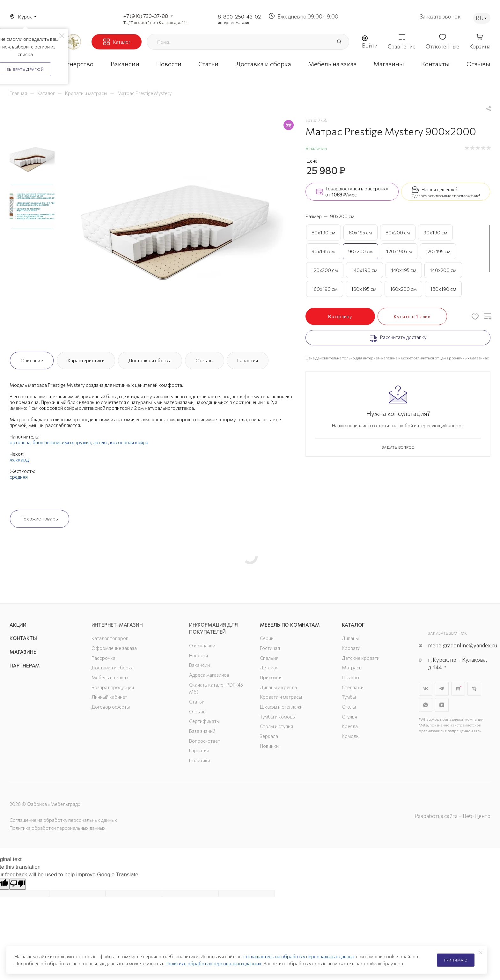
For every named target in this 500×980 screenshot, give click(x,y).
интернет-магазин (234, 22)
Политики (200, 760)
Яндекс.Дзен (442, 705)
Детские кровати (361, 658)
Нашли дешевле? (440, 189)
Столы (349, 707)
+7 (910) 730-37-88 (146, 16)
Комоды (351, 736)
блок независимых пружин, (63, 442)
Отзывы (204, 360)
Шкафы (350, 677)
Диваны (350, 638)
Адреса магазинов (209, 675)
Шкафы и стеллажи (281, 707)
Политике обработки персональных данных (213, 963)
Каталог (353, 625)
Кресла (350, 726)
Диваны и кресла (278, 687)
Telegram (442, 689)
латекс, (102, 442)
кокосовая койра (129, 442)
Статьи (197, 702)
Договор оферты (111, 707)
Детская (269, 667)
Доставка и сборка (150, 360)
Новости (199, 655)
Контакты (23, 638)
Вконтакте (426, 689)
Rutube (458, 689)
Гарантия (248, 360)
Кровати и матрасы (281, 697)
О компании (202, 645)
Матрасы (352, 667)
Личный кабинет (109, 697)
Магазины (23, 652)
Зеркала (269, 736)
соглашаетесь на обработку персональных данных (299, 956)
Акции (18, 625)
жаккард (19, 460)
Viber (474, 689)
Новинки (269, 746)
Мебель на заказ (110, 677)
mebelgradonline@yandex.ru (463, 645)
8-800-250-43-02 (239, 16)
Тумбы (349, 697)
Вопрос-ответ (205, 741)
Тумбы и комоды (278, 717)
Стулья (349, 717)
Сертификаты (204, 721)
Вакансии (199, 665)
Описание (32, 360)
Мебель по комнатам (290, 625)
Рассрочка (103, 658)
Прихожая (271, 677)
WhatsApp (426, 705)
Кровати (351, 648)
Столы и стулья (276, 726)
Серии (267, 638)
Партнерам (25, 666)
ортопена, (21, 442)
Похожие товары (40, 519)
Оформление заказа (114, 648)
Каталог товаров (110, 638)
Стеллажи (353, 687)
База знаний (202, 731)
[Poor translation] (18, 884)
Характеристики (86, 360)
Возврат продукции (113, 687)
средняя (19, 477)
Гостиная (270, 648)
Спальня (269, 658)
